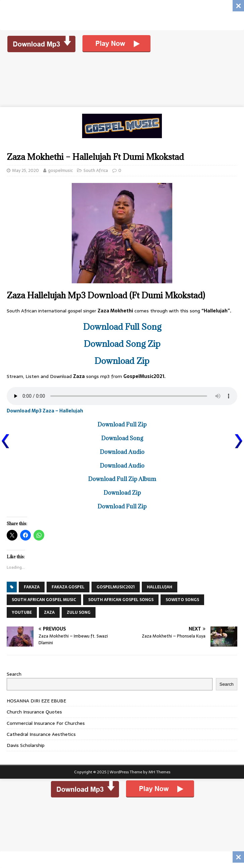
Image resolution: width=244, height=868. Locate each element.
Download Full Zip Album (122, 479)
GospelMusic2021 (116, 587)
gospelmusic (60, 170)
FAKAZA (32, 587)
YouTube (22, 612)
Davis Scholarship (26, 745)
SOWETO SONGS (182, 600)
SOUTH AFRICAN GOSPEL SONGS (121, 600)
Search (14, 674)
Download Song (122, 438)
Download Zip (122, 361)
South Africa (96, 170)
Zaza (49, 612)
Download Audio (122, 452)
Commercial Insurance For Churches (46, 723)
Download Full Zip (122, 424)
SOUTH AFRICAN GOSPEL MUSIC (44, 600)
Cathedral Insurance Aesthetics (41, 734)
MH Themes (159, 772)
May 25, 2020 (25, 170)
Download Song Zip (122, 344)
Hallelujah (160, 587)
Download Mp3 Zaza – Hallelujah (45, 411)
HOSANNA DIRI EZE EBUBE (36, 701)
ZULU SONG (79, 612)
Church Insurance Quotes (34, 712)
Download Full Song (122, 327)
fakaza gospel (68, 587)
